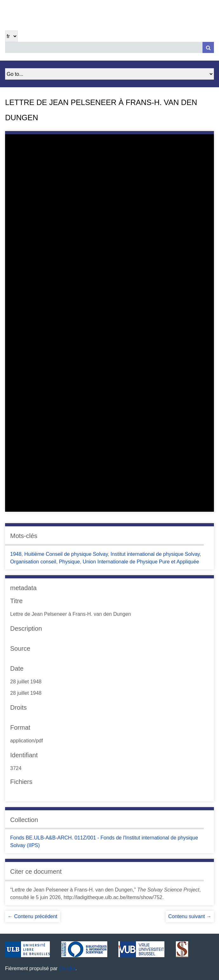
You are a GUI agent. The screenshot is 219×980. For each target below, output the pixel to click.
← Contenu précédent (33, 916)
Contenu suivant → (190, 916)
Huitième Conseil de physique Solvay (66, 554)
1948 (16, 554)
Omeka (67, 968)
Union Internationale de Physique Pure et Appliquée (141, 562)
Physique (70, 562)
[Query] (109, 47)
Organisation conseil (33, 562)
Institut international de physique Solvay (155, 554)
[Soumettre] (208, 47)
